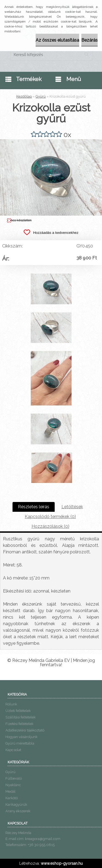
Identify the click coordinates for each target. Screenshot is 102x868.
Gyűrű (41, 96)
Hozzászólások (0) (50, 526)
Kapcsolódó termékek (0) (50, 517)
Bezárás (89, 40)
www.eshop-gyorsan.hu (62, 863)
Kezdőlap (24, 96)
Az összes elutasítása (57, 40)
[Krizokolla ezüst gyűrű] (51, 141)
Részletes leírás (34, 507)
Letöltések (72, 507)
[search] (86, 54)
